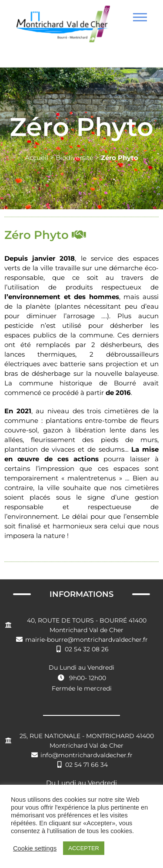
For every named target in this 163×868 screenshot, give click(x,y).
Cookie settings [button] (35, 848)
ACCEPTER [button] (84, 848)
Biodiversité (75, 158)
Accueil (37, 158)
